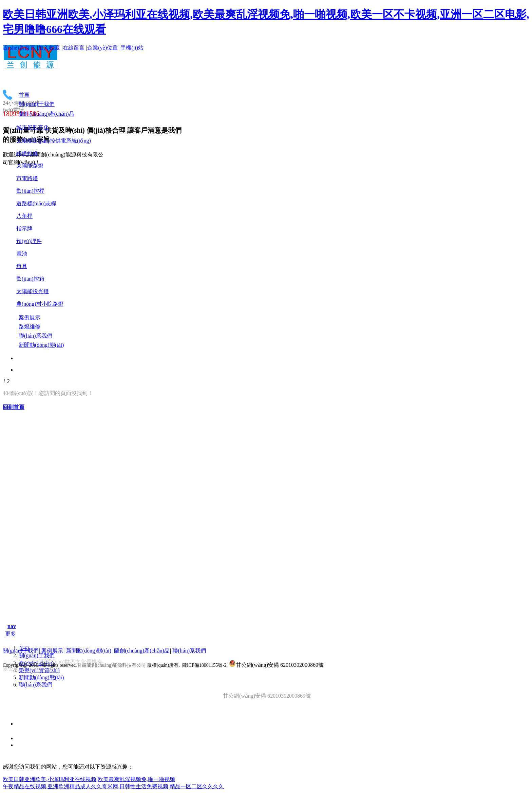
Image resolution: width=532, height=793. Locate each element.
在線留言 (74, 48)
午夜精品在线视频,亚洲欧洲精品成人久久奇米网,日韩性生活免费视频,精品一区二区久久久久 (113, 786)
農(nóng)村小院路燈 (40, 304)
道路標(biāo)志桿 (36, 203)
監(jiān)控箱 (30, 279)
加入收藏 (49, 48)
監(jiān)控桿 (30, 191)
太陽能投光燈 (33, 291)
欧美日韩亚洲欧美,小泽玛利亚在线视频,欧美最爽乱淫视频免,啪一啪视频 (89, 779)
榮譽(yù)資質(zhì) (39, 670)
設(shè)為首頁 (19, 48)
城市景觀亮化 (33, 127)
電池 (22, 254)
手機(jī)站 (132, 48)
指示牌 (24, 229)
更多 (11, 634)
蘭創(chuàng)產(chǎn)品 (142, 651)
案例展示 (52, 651)
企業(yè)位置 (102, 48)
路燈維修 (27, 153)
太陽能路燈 (30, 166)
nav (12, 626)
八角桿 (24, 216)
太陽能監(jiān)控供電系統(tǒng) (54, 141)
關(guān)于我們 (37, 655)
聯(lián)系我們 (35, 685)
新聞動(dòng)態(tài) (41, 677)
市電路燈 (27, 178)
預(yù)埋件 (29, 241)
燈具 (22, 266)
